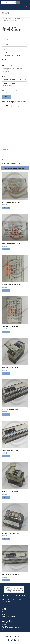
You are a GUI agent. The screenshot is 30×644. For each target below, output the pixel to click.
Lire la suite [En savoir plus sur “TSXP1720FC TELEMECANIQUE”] (6, 291)
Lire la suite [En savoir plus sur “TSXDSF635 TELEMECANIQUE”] (6, 373)
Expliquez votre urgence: (8, 83)
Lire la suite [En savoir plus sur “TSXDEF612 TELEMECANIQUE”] (6, 497)
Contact (4, 629)
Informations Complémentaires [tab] (11, 164)
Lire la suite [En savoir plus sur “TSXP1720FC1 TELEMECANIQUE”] (6, 249)
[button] (27, 13)
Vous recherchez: (6, 53)
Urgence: (4, 77)
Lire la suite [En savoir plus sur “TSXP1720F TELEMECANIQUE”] (6, 332)
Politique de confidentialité (9, 616)
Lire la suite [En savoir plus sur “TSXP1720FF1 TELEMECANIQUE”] (6, 208)
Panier (3, 614)
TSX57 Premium (16, 20)
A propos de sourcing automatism (11, 628)
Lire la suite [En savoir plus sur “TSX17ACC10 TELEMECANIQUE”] (6, 539)
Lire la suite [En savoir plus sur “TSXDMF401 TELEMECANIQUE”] (6, 415)
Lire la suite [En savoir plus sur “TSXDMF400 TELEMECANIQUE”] (6, 456)
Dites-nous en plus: (7, 66)
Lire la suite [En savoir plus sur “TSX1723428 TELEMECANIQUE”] (6, 580)
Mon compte (5, 612)
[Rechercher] (18, 3)
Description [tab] (6, 160)
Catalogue (4, 626)
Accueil (3, 18)
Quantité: (4, 59)
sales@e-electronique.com (16, 106)
